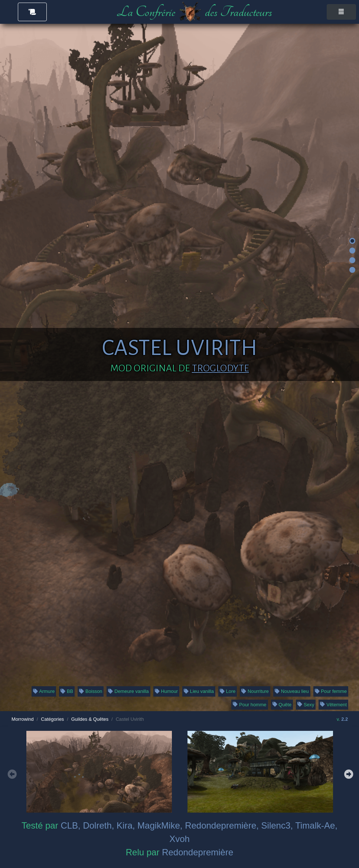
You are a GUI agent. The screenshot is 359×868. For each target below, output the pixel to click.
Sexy (306, 705)
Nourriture (255, 691)
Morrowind (23, 719)
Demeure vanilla (128, 691)
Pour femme (331, 691)
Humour (166, 691)
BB (67, 691)
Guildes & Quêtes (90, 719)
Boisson (91, 691)
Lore (228, 691)
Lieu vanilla (199, 691)
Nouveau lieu (292, 691)
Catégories (52, 719)
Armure (44, 691)
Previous (11, 773)
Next (348, 773)
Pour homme (249, 705)
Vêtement (333, 705)
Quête (282, 705)
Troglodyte (221, 368)
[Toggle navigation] (341, 12)
